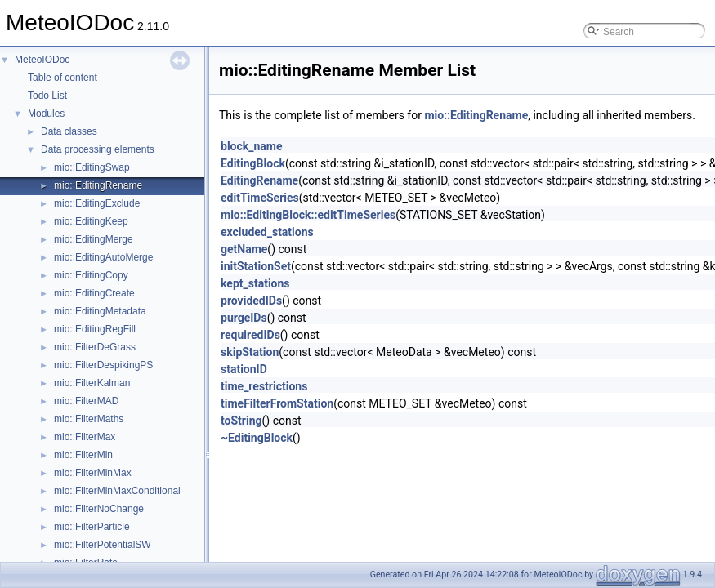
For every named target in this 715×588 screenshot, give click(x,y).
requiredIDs (250, 335)
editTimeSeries (260, 198)
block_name (252, 146)
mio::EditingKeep (91, 221)
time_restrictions (264, 386)
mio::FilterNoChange (99, 509)
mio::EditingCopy (91, 275)
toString (241, 421)
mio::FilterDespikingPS (103, 365)
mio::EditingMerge (94, 239)
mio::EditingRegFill (95, 329)
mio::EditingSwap (92, 167)
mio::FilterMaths (89, 419)
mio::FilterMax (85, 437)
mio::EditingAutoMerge (103, 257)
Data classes (69, 131)
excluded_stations (267, 232)
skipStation (250, 352)
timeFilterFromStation (277, 403)
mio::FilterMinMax (93, 473)
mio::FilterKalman (92, 383)
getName (244, 249)
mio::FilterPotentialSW (103, 545)
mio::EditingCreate (94, 293)
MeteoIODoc (42, 60)
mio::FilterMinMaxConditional (117, 491)
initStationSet (256, 266)
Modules (46, 114)
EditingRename (259, 180)
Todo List (47, 96)
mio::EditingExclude (97, 203)
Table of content (63, 78)
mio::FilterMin (83, 455)
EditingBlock (253, 163)
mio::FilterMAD (86, 401)
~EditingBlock (257, 438)
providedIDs (251, 301)
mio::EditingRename (98, 185)
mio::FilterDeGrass (95, 347)
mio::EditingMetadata (100, 311)
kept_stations (255, 283)
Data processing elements (98, 149)
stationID (244, 369)
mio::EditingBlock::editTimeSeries (308, 215)
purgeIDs (244, 318)
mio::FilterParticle (92, 527)
